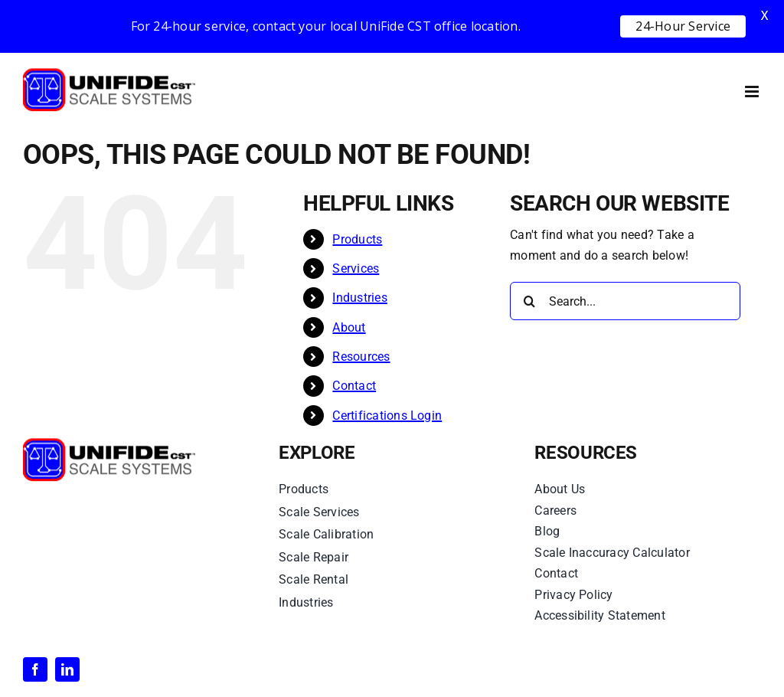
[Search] (529, 301)
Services (356, 268)
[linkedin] (67, 669)
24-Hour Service (683, 26)
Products (357, 239)
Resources (361, 357)
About (349, 327)
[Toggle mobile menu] (753, 92)
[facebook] (35, 669)
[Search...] (625, 301)
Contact (354, 386)
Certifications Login (387, 416)
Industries (359, 298)
